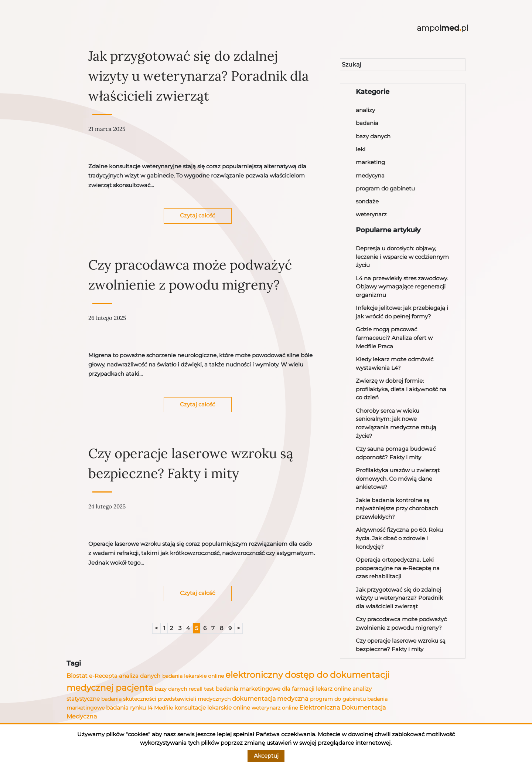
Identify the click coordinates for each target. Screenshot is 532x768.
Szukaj (351, 65)
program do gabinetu (385, 188)
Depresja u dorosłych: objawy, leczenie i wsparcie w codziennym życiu (402, 257)
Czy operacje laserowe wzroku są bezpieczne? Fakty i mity (191, 463)
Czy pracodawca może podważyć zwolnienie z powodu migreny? (190, 275)
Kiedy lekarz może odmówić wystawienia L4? (395, 363)
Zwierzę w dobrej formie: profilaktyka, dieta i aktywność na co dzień (401, 389)
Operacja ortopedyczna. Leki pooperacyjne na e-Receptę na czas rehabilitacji (398, 568)
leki (361, 149)
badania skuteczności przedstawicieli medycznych (166, 699)
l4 (150, 708)
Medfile (163, 708)
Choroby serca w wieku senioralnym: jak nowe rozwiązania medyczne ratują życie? (396, 423)
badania (367, 123)
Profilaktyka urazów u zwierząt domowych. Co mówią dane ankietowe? (398, 478)
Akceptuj (266, 756)
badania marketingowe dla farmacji (265, 689)
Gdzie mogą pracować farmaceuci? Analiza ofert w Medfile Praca (394, 338)
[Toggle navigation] (66, 28)
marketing (370, 162)
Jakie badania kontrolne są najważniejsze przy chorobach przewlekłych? (397, 508)
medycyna (370, 175)
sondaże (367, 201)
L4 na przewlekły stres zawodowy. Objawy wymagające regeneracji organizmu (402, 287)
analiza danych (140, 676)
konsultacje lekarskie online (212, 708)
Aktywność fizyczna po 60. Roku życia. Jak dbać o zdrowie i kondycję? (399, 538)
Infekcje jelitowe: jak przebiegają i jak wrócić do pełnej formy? (402, 312)
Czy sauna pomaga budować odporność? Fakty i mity (396, 453)
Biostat (77, 676)
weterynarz (371, 214)
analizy (365, 110)
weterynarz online (275, 708)
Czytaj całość (197, 215)
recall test (201, 689)
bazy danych (373, 136)
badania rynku (126, 708)
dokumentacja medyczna (270, 698)
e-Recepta (103, 676)
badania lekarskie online (193, 676)
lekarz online (333, 689)
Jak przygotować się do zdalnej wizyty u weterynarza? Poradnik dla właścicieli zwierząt (199, 76)
